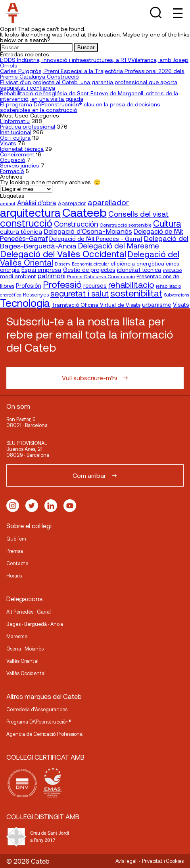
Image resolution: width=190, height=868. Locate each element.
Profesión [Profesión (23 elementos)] (29, 286)
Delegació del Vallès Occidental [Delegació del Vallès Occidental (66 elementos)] (63, 254)
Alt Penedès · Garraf (29, 612)
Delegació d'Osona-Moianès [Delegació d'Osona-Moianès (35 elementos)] (88, 231)
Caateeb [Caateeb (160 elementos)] (84, 212)
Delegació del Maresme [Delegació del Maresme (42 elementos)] (119, 245)
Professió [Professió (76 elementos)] (62, 284)
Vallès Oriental (22, 661)
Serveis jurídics (20, 165)
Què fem (16, 539)
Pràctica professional (28, 126)
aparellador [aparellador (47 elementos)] (108, 202)
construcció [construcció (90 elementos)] (26, 223)
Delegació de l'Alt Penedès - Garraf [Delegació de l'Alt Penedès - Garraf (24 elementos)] (96, 239)
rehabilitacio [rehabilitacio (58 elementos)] (131, 284)
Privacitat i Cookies (163, 861)
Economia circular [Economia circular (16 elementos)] (90, 264)
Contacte (17, 563)
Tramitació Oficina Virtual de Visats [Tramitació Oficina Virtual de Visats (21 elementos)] (96, 305)
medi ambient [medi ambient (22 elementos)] (18, 276)
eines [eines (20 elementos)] (172, 264)
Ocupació (13, 160)
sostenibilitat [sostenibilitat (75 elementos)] (136, 293)
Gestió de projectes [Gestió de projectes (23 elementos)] (89, 270)
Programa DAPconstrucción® (39, 722)
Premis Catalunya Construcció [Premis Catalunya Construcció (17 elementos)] (101, 276)
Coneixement (17, 154)
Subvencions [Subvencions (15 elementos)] (177, 295)
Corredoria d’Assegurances (37, 709)
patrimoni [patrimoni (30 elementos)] (52, 276)
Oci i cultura (15, 138)
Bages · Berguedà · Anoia (35, 624)
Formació (12, 171)
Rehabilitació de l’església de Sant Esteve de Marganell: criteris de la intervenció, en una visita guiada (89, 96)
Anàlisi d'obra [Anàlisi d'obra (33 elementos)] (37, 202)
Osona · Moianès (25, 649)
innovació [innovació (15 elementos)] (172, 270)
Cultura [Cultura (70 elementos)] (167, 223)
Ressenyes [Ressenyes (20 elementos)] (36, 294)
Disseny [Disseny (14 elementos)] (62, 264)
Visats (8, 143)
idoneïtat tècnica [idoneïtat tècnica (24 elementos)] (139, 269)
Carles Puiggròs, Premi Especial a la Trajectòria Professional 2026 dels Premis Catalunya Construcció (92, 74)
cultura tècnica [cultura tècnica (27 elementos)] (21, 231)
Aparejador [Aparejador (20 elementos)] (72, 203)
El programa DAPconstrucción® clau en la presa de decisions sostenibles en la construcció (80, 107)
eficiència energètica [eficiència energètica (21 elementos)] (137, 263)
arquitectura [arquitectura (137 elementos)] (30, 212)
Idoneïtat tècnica (22, 149)
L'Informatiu (15, 121)
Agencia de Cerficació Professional (45, 734)
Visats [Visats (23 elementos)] (181, 305)
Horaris (14, 575)
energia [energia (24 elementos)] (10, 269)
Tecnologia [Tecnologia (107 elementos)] (25, 303)
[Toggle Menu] (177, 13)
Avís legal (126, 861)
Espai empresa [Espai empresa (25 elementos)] (41, 269)
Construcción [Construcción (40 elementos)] (76, 224)
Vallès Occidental (26, 673)
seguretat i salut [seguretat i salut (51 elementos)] (80, 293)
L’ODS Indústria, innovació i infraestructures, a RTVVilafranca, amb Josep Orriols (94, 63)
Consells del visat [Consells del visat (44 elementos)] (138, 214)
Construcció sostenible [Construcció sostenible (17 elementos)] (126, 225)
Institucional (16, 132)
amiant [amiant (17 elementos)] (8, 203)
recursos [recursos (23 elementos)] (95, 286)
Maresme (17, 636)
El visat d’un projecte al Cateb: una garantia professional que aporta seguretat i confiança (89, 85)
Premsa (15, 551)
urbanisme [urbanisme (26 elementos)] (157, 304)
